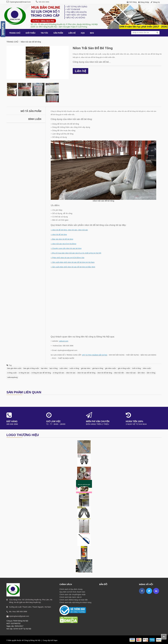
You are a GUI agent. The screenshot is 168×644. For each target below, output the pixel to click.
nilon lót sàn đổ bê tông (86, 373)
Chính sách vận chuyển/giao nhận (72, 594)
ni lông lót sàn (24, 373)
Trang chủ (12, 42)
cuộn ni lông (74, 368)
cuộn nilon (64, 368)
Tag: (9, 365)
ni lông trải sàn (58, 373)
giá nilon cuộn (111, 368)
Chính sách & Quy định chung (71, 589)
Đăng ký (156, 2)
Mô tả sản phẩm (31, 111)
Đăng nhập (145, 2)
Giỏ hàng (133, 2)
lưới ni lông (137, 368)
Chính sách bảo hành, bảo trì (71, 597)
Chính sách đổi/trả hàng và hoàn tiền (74, 600)
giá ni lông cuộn (124, 368)
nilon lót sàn (71, 373)
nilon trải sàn (131, 373)
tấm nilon (141, 373)
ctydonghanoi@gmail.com (20, 2)
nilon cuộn (147, 368)
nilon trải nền (119, 373)
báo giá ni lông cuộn (31, 368)
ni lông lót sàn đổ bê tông (41, 373)
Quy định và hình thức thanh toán (72, 592)
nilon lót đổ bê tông (105, 373)
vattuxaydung (12, 377)
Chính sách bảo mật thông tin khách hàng (75, 602)
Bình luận (35, 119)
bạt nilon (44, 368)
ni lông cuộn (12, 373)
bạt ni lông (54, 368)
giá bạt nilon (86, 368)
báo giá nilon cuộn (14, 368)
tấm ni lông (151, 373)
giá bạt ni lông (98, 368)
